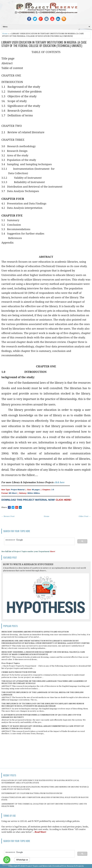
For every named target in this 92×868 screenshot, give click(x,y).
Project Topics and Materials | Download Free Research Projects (55, 866)
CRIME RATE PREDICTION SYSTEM (19, 672)
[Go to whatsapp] (7, 860)
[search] (38, 540)
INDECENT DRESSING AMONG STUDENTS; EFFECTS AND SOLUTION (35, 632)
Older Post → (85, 516)
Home (5, 34)
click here (59, 482)
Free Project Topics (10, 663)
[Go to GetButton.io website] (7, 865)
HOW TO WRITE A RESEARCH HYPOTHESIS (28, 564)
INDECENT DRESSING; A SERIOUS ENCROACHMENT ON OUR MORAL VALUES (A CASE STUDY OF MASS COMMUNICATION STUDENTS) (43, 653)
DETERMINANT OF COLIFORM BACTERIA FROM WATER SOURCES (32, 793)
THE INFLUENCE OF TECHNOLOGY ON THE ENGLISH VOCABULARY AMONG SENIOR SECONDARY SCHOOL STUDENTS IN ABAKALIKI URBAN (43, 705)
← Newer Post (8, 516)
